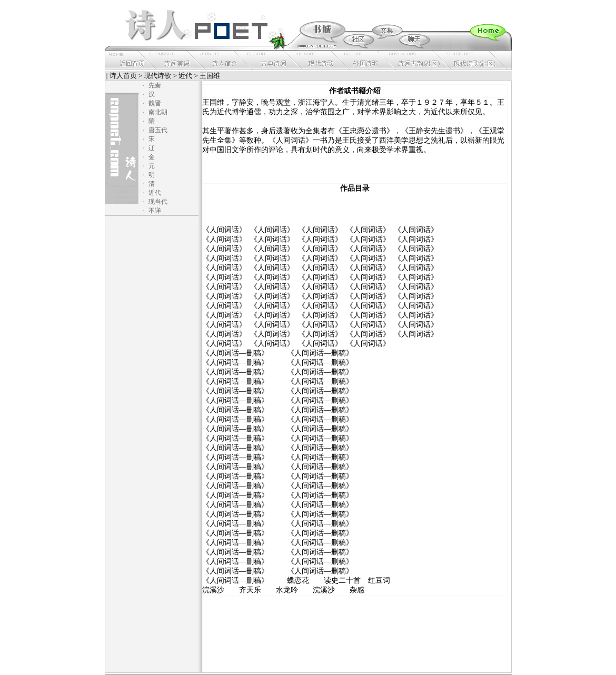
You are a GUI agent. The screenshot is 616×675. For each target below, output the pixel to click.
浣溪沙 (213, 590)
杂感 (357, 590)
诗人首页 (123, 76)
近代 (185, 76)
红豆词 (379, 580)
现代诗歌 (157, 76)
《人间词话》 (224, 230)
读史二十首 (342, 580)
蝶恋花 (298, 580)
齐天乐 (250, 590)
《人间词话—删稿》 (235, 353)
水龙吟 (287, 590)
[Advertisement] (355, 209)
